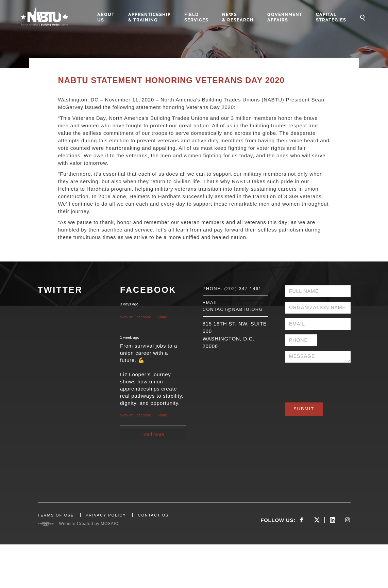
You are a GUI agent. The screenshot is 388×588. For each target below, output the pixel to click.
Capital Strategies (331, 17)
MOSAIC (109, 524)
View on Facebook (135, 317)
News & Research (238, 17)
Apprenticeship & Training (149, 17)
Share (162, 317)
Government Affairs (285, 17)
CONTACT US (153, 515)
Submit (304, 409)
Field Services (196, 17)
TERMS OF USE (56, 515)
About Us (106, 17)
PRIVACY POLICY (106, 515)
